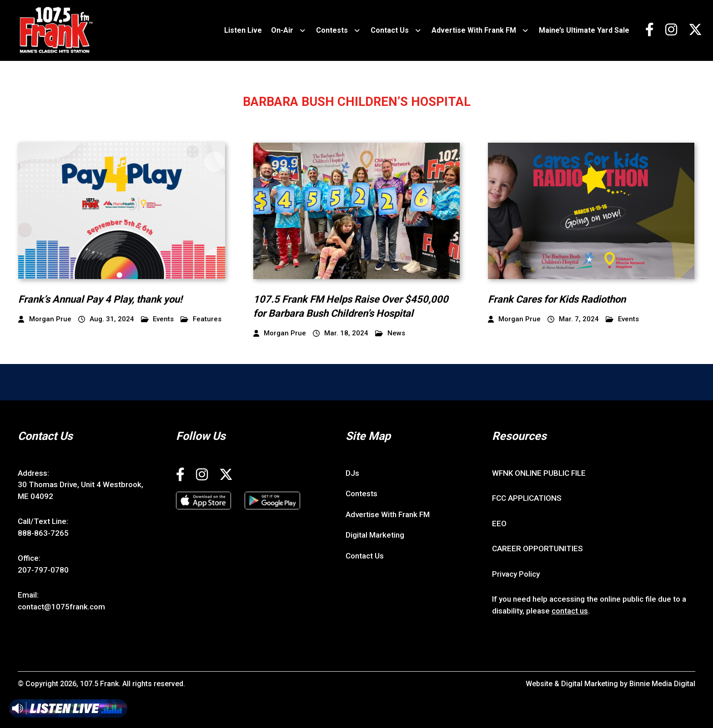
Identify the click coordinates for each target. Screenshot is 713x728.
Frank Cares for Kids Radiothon (557, 299)
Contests (332, 30)
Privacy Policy (516, 574)
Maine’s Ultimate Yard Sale (584, 30)
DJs (352, 473)
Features (201, 319)
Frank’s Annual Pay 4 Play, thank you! (100, 299)
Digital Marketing (375, 535)
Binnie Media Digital (662, 684)
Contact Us (390, 30)
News (390, 333)
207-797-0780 (43, 570)
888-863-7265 (43, 533)
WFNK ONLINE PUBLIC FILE (539, 473)
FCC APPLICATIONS (527, 498)
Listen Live (243, 30)
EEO (499, 524)
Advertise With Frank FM (474, 30)
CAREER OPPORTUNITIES (537, 548)
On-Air (282, 30)
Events (158, 319)
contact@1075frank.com (61, 607)
